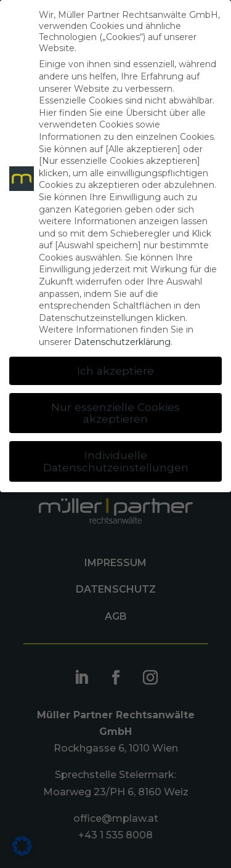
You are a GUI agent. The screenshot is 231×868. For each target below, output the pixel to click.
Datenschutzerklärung (122, 342)
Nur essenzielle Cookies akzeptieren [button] (115, 413)
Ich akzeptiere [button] (115, 371)
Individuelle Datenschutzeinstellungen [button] (116, 461)
